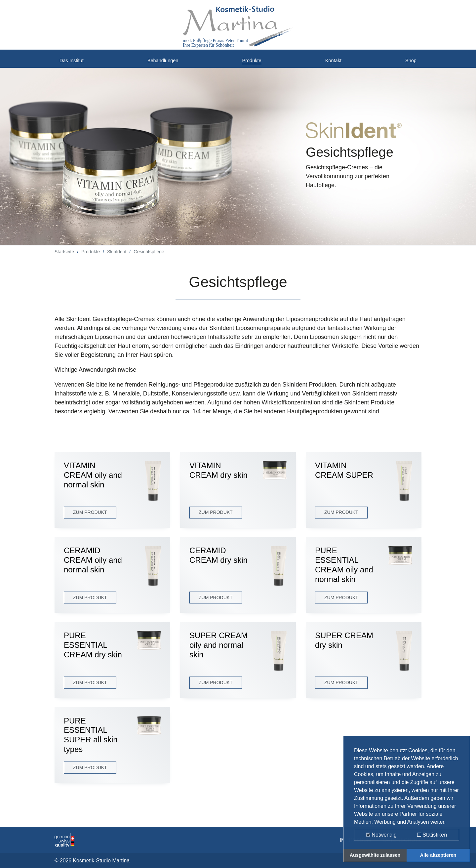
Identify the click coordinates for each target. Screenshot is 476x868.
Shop (410, 63)
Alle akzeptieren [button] (438, 855)
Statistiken (432, 835)
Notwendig (381, 835)
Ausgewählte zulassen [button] (375, 855)
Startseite (64, 257)
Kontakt (335, 63)
